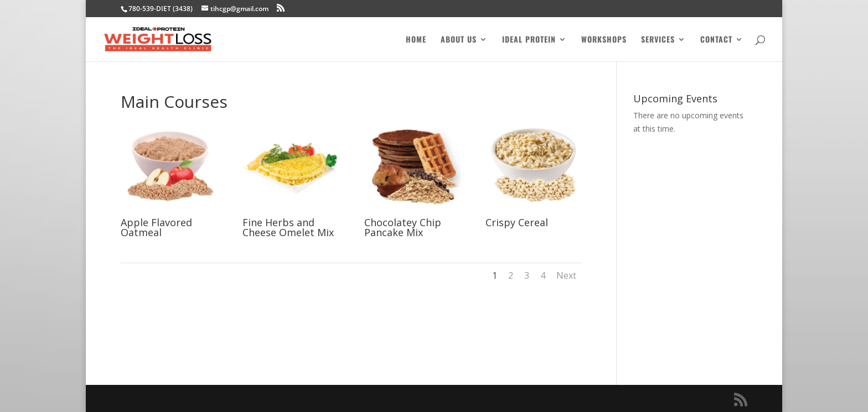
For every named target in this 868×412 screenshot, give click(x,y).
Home (416, 40)
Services (658, 40)
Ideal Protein (529, 40)
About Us (459, 40)
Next (566, 275)
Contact (716, 40)
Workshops (604, 40)
